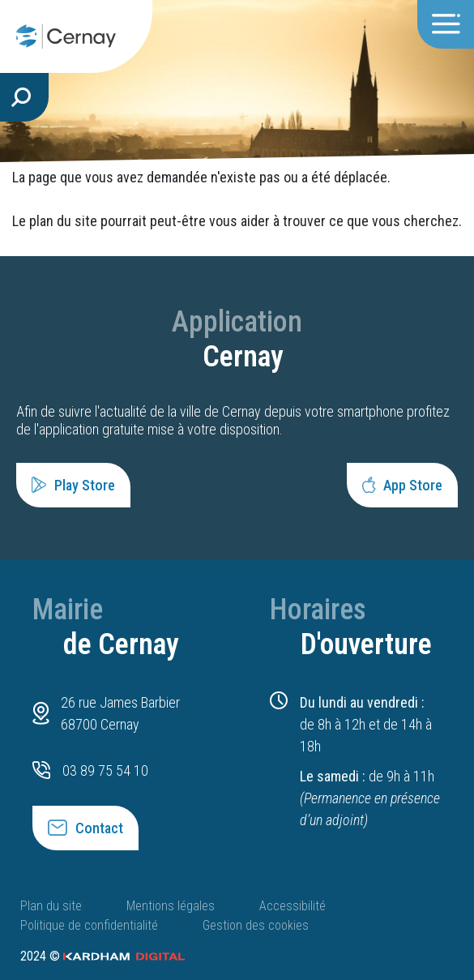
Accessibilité (293, 906)
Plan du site (51, 906)
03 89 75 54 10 (105, 770)
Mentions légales (171, 906)
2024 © (102, 956)
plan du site (63, 221)
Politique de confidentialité (89, 925)
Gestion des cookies (256, 925)
